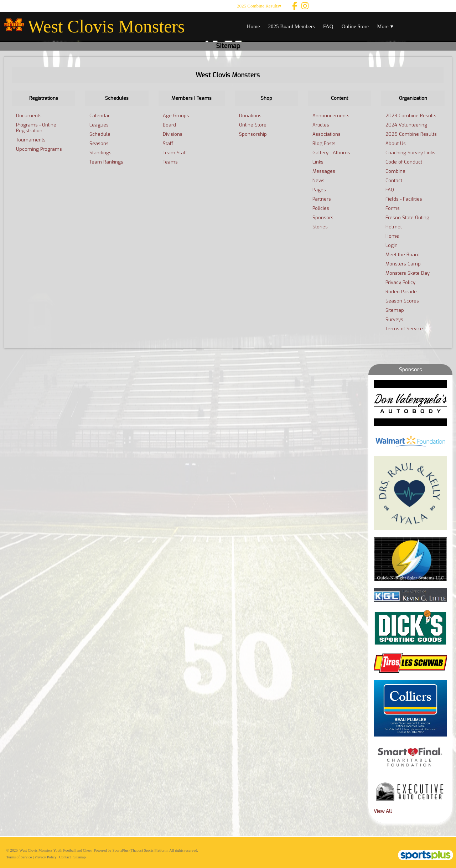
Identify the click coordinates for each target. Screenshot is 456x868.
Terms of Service (19, 857)
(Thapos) (136, 850)
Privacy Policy (46, 857)
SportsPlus (121, 850)
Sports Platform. (156, 850)
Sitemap (79, 857)
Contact (65, 857)
